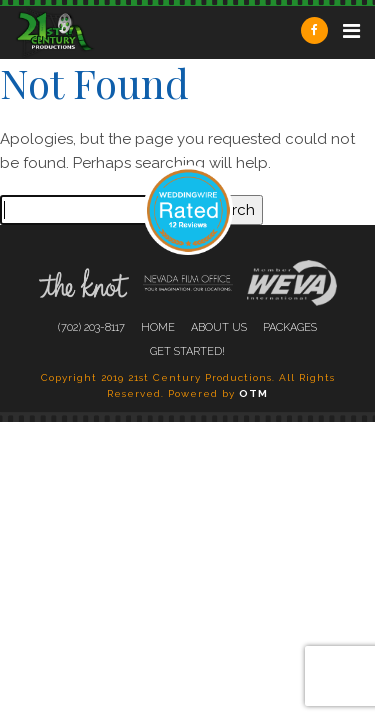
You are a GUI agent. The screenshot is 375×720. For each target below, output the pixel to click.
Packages (290, 327)
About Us (219, 327)
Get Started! (187, 351)
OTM (253, 393)
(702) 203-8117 (91, 327)
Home (158, 327)
